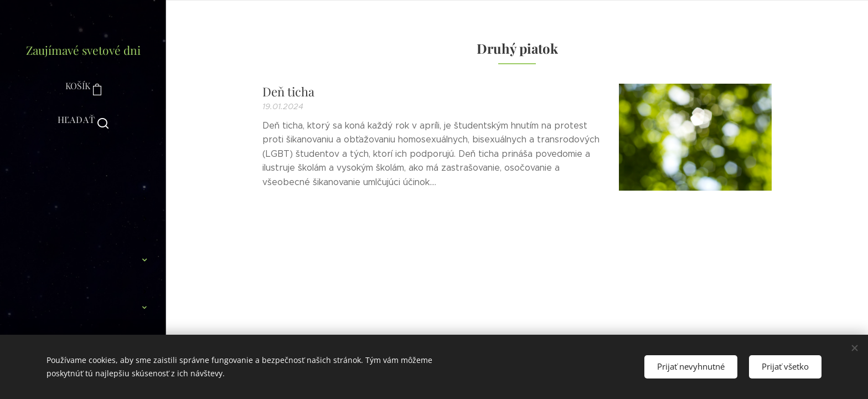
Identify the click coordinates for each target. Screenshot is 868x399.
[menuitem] (83, 165)
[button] (83, 120)
